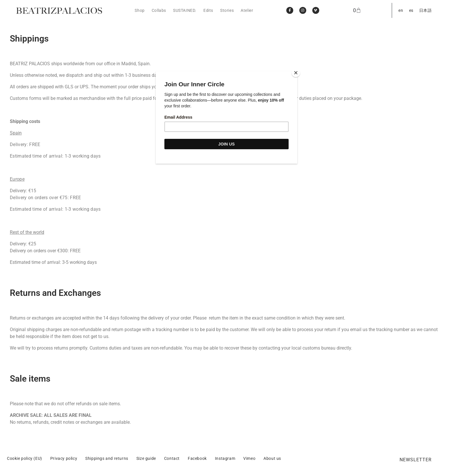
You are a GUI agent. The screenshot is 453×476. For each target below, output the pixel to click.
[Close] (296, 73)
